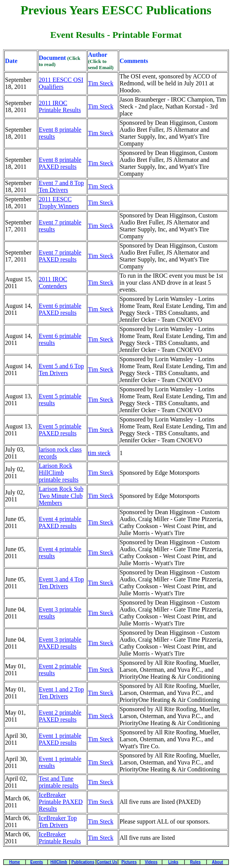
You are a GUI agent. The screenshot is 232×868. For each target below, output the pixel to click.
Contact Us (107, 862)
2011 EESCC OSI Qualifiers (61, 83)
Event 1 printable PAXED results (60, 739)
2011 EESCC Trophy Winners (59, 203)
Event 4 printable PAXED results (60, 522)
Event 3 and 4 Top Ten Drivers (61, 583)
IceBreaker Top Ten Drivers (58, 821)
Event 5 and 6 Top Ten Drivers (61, 369)
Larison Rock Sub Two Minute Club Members (61, 496)
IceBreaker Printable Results (60, 838)
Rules (195, 862)
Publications (83, 862)
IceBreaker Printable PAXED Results (61, 802)
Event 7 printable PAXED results (60, 256)
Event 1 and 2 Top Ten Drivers (61, 693)
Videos (151, 862)
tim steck (99, 453)
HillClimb (59, 862)
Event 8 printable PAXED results (60, 163)
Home (15, 862)
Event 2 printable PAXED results (60, 716)
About (217, 862)
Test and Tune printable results (59, 782)
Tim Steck (101, 83)
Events (37, 862)
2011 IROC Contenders (53, 283)
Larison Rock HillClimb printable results (59, 473)
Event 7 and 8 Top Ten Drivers (61, 186)
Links (173, 862)
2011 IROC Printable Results (60, 106)
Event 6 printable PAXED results (60, 309)
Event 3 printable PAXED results (60, 643)
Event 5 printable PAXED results (60, 430)
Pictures (129, 862)
